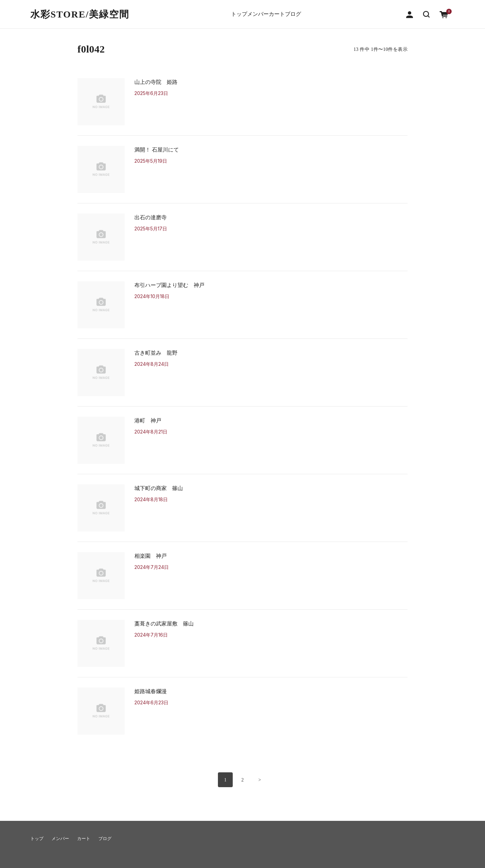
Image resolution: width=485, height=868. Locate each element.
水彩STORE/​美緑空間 (80, 11)
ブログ (310, 11)
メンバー (252, 11)
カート (282, 11)
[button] (426, 11)
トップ (222, 11)
